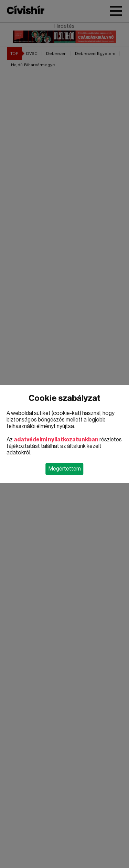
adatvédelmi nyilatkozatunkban (56, 440)
